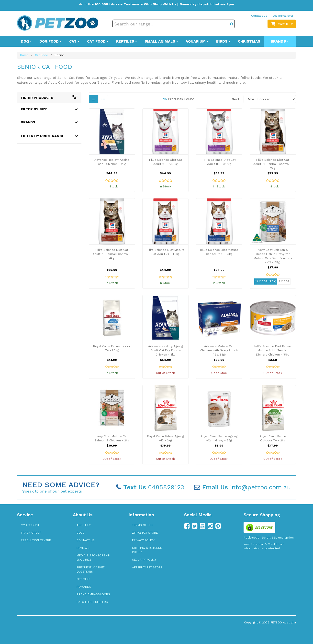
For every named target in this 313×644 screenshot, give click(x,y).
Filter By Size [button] (34, 109)
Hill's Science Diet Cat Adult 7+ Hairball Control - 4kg (112, 254)
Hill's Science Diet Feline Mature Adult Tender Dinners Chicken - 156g (273, 350)
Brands (280, 41)
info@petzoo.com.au (242, 487)
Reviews (83, 548)
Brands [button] (28, 122)
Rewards (84, 587)
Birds (223, 41)
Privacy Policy (143, 540)
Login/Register (283, 16)
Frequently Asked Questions (91, 569)
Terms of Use (143, 525)
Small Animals (161, 41)
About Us (84, 525)
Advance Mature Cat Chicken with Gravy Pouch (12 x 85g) (219, 350)
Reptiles (127, 41)
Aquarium (197, 41)
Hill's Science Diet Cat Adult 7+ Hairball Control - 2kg (273, 164)
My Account (30, 525)
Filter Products (49, 98)
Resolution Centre (36, 540)
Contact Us (259, 16)
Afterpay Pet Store (147, 567)
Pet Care (83, 579)
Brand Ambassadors (93, 594)
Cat (74, 41)
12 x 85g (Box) (266, 281)
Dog (26, 41)
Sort (235, 99)
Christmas (249, 41)
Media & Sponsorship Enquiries (93, 558)
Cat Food (98, 41)
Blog (81, 533)
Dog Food (51, 41)
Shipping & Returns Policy (147, 550)
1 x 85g (284, 281)
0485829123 (150, 487)
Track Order (31, 533)
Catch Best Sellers (92, 602)
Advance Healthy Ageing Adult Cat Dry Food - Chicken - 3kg (166, 350)
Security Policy (144, 560)
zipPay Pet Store (145, 533)
